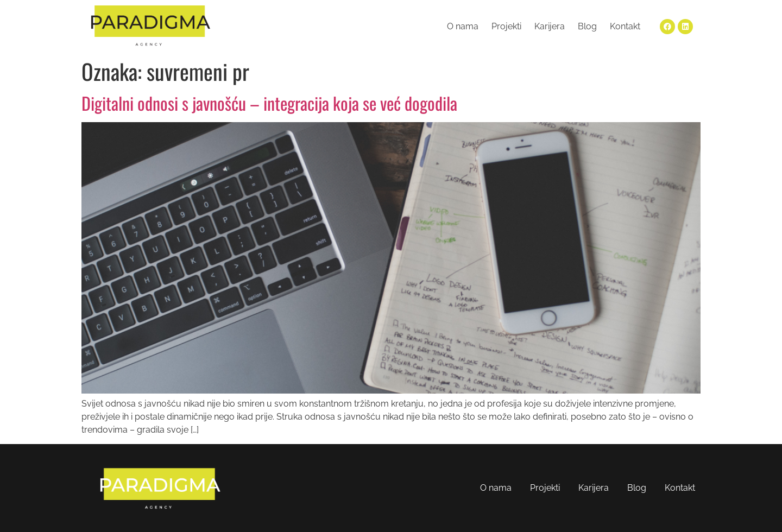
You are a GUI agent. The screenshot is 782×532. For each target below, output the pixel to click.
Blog (587, 26)
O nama (463, 26)
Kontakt (625, 26)
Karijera (550, 26)
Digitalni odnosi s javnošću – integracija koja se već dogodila (269, 103)
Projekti (506, 26)
